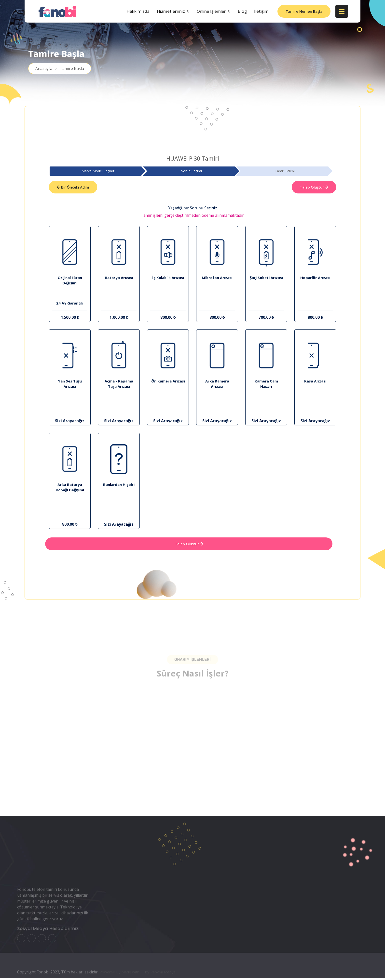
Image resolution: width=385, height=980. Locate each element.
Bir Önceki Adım (73, 188)
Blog (242, 11)
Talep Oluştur (314, 188)
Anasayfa (60, 71)
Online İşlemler (211, 11)
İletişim (261, 11)
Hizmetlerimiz (171, 11)
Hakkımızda (138, 11)
